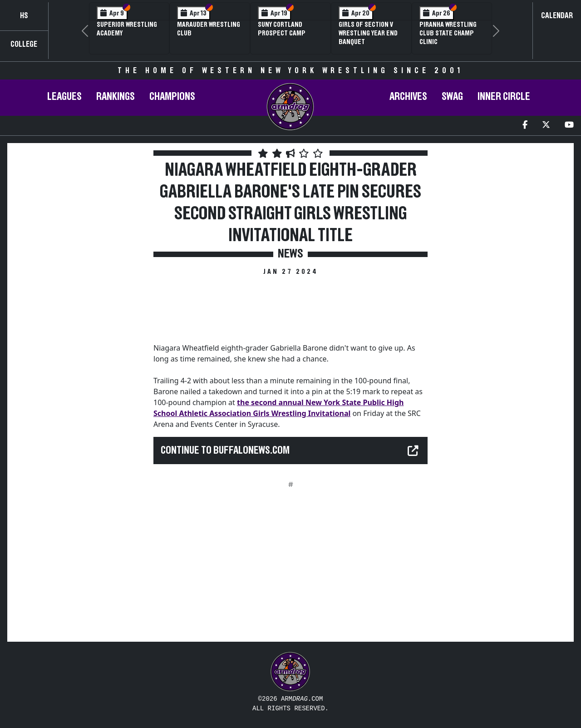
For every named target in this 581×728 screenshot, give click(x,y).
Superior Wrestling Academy (127, 29)
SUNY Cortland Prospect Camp (282, 29)
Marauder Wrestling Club (209, 29)
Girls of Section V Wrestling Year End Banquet (368, 33)
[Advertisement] (79, 308)
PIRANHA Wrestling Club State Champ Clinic (448, 33)
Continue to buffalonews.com (225, 451)
